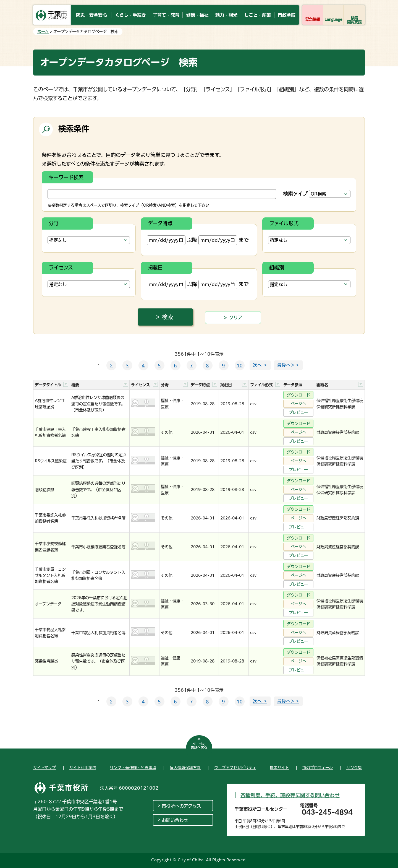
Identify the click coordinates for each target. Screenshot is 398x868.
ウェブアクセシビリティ (235, 768)
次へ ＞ (260, 365)
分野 (54, 223)
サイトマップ (44, 768)
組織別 (277, 267)
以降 (172, 240)
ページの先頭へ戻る (199, 746)
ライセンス (61, 267)
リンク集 (354, 768)
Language (333, 19)
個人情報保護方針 (185, 768)
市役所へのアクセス (181, 806)
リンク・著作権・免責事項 (133, 768)
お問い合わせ (175, 820)
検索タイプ (295, 194)
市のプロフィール (318, 768)
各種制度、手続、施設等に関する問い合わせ (290, 795)
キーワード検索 (66, 177)
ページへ (298, 404)
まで (224, 240)
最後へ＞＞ (288, 365)
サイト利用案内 (83, 768)
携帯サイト (279, 768)
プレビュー (298, 412)
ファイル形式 (284, 223)
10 (240, 366)
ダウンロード (298, 395)
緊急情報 (313, 19)
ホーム (43, 32)
